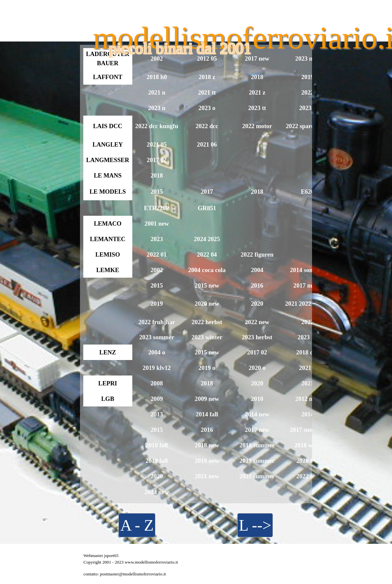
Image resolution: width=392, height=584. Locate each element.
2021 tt (207, 92)
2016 (257, 285)
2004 (257, 270)
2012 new (307, 399)
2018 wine (307, 445)
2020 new (207, 304)
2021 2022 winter (307, 304)
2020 (257, 304)
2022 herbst (207, 322)
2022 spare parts (307, 126)
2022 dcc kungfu (157, 126)
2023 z (307, 108)
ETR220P (157, 208)
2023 (157, 239)
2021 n (157, 92)
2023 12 (308, 337)
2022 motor (257, 126)
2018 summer (257, 445)
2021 (307, 383)
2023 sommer (157, 337)
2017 (207, 192)
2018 (257, 77)
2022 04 (207, 254)
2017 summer (307, 430)
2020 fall (307, 461)
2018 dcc (308, 352)
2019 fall (157, 461)
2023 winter (207, 337)
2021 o (307, 368)
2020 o (257, 368)
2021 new (207, 476)
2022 (307, 92)
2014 (307, 414)
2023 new (307, 58)
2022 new (257, 322)
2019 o (207, 368)
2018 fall (157, 445)
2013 (157, 414)
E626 (307, 192)
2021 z (257, 92)
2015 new (207, 285)
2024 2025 (207, 239)
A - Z (137, 525)
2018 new (207, 445)
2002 (157, 270)
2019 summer (257, 461)
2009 (157, 399)
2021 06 (207, 144)
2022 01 (157, 254)
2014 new (257, 414)
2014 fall (207, 414)
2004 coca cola (207, 270)
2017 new (257, 430)
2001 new (157, 223)
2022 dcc (207, 126)
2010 (257, 399)
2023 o (207, 108)
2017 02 (157, 160)
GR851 (207, 208)
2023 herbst (257, 337)
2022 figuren (257, 254)
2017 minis (307, 285)
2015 (157, 192)
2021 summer (257, 476)
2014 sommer (307, 270)
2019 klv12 (157, 368)
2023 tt (257, 108)
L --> (255, 525)
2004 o (157, 352)
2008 (157, 383)
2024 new (157, 492)
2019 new (207, 461)
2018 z (207, 77)
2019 (307, 77)
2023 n (157, 108)
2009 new (207, 399)
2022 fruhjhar (157, 322)
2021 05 (157, 144)
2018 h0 (157, 77)
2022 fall (307, 476)
